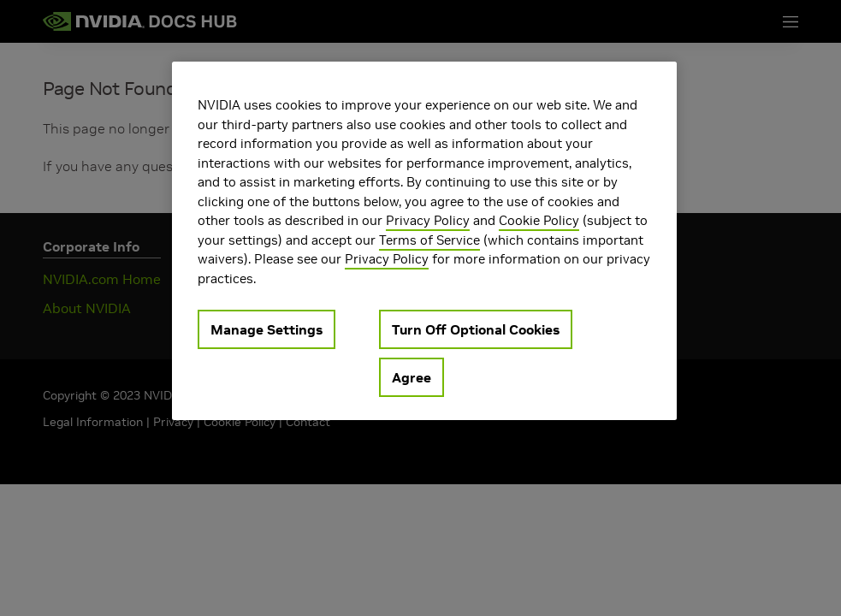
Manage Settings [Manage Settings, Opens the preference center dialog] (267, 329)
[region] (424, 241)
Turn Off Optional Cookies (476, 329)
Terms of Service (429, 240)
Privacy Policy (428, 220)
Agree (412, 377)
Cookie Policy (539, 220)
